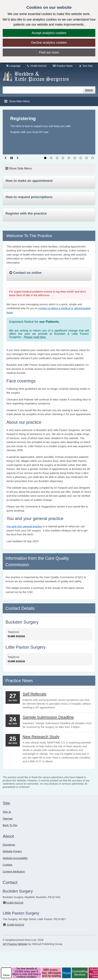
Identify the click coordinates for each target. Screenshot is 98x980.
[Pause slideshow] (11, 158)
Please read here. (35, 337)
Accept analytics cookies (49, 33)
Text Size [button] (86, 66)
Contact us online (25, 273)
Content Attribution (14, 871)
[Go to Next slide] (18, 158)
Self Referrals (34, 694)
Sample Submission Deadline (48, 717)
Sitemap (8, 819)
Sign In (7, 812)
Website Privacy (12, 851)
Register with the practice (26, 213)
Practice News (63, 66)
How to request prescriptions (29, 197)
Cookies (8, 865)
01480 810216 (37, 66)
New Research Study (41, 737)
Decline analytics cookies (49, 43)
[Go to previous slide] (5, 158)
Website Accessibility (15, 858)
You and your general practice (24, 526)
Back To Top (10, 825)
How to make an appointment (29, 181)
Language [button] (13, 66)
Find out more (49, 52)
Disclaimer (9, 845)
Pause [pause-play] (6, 975)
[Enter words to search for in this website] (43, 90)
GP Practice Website (15, 944)
